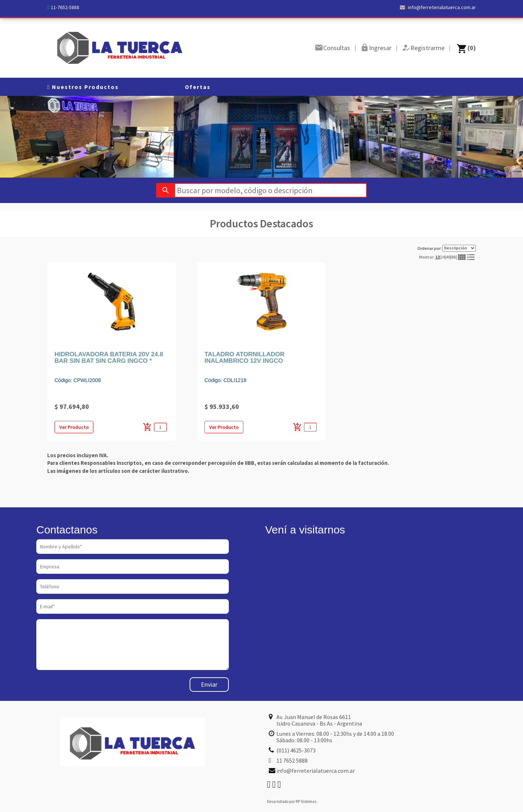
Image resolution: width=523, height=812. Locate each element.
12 (437, 257)
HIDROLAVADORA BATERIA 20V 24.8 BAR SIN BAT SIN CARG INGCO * (109, 358)
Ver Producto (74, 427)
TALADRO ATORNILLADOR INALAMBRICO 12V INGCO (244, 358)
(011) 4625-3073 (296, 750)
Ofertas (198, 87)
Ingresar (380, 48)
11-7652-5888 (65, 7)
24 (443, 257)
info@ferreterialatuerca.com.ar (438, 7)
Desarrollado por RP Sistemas (292, 801)
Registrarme (427, 48)
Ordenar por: (447, 248)
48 (448, 257)
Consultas (337, 48)
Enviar (209, 684)
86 (454, 257)
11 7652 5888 (292, 760)
